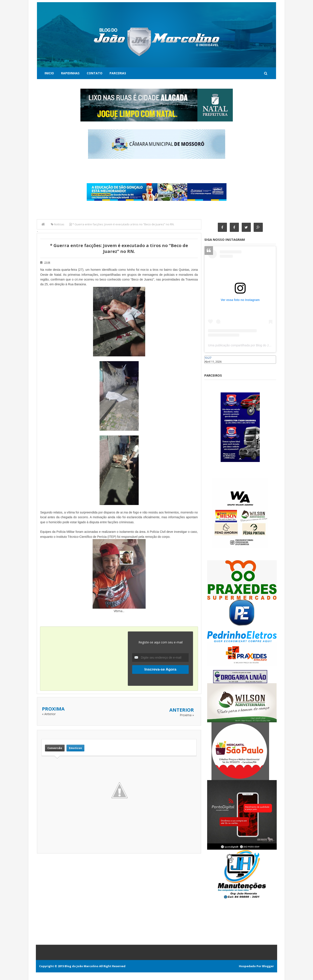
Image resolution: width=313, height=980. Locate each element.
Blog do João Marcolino (82, 966)
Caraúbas (211, 366)
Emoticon (75, 748)
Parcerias (118, 73)
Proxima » (187, 715)
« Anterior (49, 714)
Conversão (55, 748)
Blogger (268, 966)
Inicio (49, 73)
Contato (95, 73)
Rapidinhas (70, 73)
